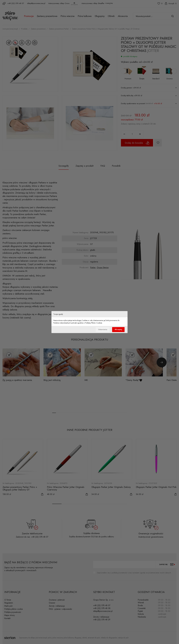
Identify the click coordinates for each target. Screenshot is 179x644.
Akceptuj (118, 329)
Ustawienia (103, 329)
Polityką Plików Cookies (94, 323)
